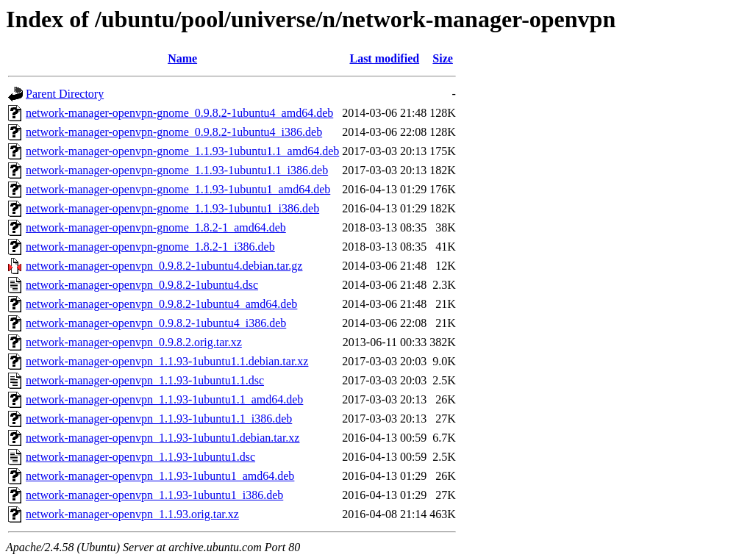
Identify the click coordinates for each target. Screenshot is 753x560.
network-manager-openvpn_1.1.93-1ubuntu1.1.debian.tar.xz (167, 361)
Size (443, 58)
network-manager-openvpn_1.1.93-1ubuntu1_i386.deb (154, 495)
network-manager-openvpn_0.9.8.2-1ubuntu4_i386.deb (156, 323)
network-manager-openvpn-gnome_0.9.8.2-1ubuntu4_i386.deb (174, 132)
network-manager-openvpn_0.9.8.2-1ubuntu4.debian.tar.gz (164, 266)
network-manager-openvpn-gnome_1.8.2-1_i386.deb (150, 247)
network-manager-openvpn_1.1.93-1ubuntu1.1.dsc (145, 380)
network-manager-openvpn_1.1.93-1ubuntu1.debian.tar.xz (163, 438)
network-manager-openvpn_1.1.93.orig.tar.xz (132, 514)
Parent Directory (65, 94)
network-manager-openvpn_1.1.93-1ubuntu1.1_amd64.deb (164, 399)
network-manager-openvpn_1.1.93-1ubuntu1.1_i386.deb (159, 419)
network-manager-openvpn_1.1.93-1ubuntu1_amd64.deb (160, 476)
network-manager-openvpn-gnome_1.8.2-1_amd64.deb (156, 227)
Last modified (384, 58)
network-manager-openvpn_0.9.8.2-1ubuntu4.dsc (142, 285)
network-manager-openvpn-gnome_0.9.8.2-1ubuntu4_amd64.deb (179, 113)
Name (182, 58)
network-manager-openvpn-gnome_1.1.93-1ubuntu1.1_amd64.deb (182, 151)
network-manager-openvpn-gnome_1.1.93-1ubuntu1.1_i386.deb (177, 170)
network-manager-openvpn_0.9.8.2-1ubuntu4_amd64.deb (161, 304)
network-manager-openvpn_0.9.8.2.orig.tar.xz (134, 342)
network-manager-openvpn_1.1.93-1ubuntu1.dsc (140, 457)
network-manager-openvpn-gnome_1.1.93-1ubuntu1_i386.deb (172, 208)
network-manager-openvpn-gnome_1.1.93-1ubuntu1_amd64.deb (178, 189)
